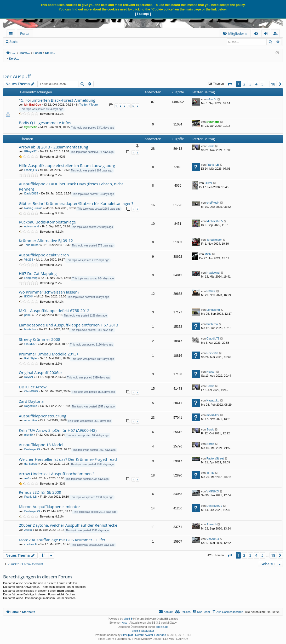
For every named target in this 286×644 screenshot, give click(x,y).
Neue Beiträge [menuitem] (36, 42)
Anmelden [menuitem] (267, 34)
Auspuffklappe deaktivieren (44, 249)
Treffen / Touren (89, 99)
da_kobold (31, 458)
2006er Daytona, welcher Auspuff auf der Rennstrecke (68, 520)
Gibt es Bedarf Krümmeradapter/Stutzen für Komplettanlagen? (76, 198)
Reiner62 (212, 348)
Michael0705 (215, 216)
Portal (25, 33)
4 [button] (256, 79)
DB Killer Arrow (33, 381)
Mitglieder (155, 33)
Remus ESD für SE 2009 (40, 487)
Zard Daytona (31, 396)
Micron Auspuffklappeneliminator (50, 501)
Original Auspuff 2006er (41, 367)
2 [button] (244, 79)
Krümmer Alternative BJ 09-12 (46, 235)
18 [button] (273, 79)
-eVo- (28, 473)
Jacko (28, 524)
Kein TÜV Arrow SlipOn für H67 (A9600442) (58, 425)
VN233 (29, 254)
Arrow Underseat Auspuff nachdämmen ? (57, 468)
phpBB (128, 613)
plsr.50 (28, 429)
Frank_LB (31, 164)
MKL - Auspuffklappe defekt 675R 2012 (54, 305)
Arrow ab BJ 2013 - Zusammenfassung (53, 141)
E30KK (29, 291)
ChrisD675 (31, 386)
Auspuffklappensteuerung (43, 410)
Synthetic (31, 122)
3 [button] (250, 79)
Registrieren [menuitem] (277, 34)
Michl (208, 249)
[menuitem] (73, 34)
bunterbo (30, 324)
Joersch (212, 519)
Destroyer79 (32, 444)
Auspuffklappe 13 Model (41, 439)
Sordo (210, 141)
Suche (14, 42)
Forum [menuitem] (46, 33)
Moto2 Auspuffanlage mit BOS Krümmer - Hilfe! (62, 534)
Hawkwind (213, 267)
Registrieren (84, 42)
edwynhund (32, 221)
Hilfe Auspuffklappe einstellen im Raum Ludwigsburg (67, 160)
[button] (230, 79)
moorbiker (31, 415)
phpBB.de (162, 621)
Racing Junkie (33, 203)
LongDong (31, 272)
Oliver (208, 177)
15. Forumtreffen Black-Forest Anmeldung (57, 95)
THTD (210, 467)
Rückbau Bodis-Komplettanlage (47, 216)
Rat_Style (31, 353)
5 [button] (262, 79)
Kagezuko (31, 400)
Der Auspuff (17, 71)
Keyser (29, 371)
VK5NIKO (213, 486)
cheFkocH (213, 197)
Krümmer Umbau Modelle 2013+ (49, 348)
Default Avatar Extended (151, 629)
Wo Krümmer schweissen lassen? (49, 286)
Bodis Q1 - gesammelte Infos (45, 117)
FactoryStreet (215, 453)
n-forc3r (211, 94)
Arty (125, 617)
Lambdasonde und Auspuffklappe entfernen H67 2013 (68, 319)
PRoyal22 (31, 146)
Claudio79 (31, 338)
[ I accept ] (143, 14)
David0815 (31, 188)
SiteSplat (127, 629)
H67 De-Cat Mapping (38, 268)
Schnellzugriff (12, 34)
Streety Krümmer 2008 (39, 334)
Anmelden (61, 42)
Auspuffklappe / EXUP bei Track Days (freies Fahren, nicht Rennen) (71, 181)
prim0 (28, 309)
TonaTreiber (32, 239)
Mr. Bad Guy (33, 99)
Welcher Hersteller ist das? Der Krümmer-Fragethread (68, 454)
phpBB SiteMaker (143, 625)
